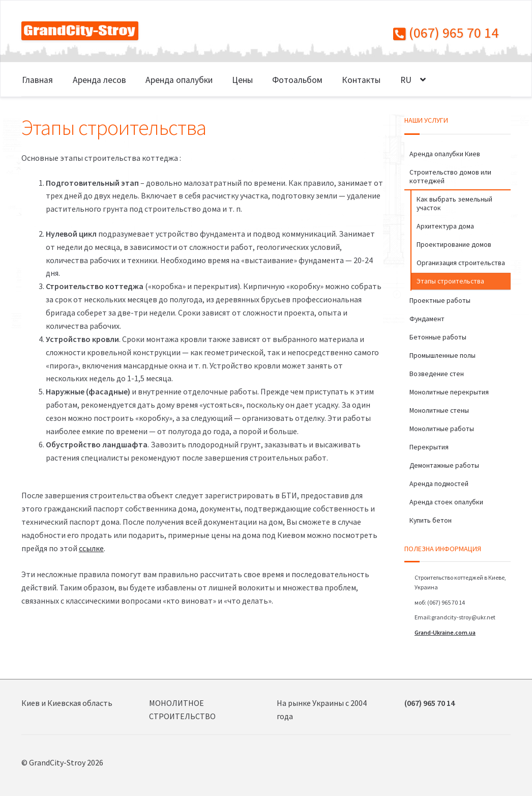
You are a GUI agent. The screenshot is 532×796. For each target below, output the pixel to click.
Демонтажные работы (444, 465)
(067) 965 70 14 (446, 33)
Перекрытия (429, 447)
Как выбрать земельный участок (454, 203)
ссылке (91, 548)
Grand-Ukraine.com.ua (445, 632)
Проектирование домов (454, 244)
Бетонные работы (438, 337)
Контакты (361, 80)
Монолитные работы (442, 429)
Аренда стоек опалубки (446, 502)
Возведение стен (437, 374)
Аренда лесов (99, 80)
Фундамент (427, 319)
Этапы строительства (450, 281)
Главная (37, 80)
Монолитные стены (439, 410)
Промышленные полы (442, 355)
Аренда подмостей (439, 484)
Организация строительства (461, 263)
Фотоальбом (297, 80)
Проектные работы (440, 300)
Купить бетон (431, 520)
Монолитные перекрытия (449, 392)
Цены (242, 80)
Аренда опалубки (179, 80)
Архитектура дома (445, 226)
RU (406, 80)
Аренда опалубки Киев (445, 154)
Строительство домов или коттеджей (450, 176)
